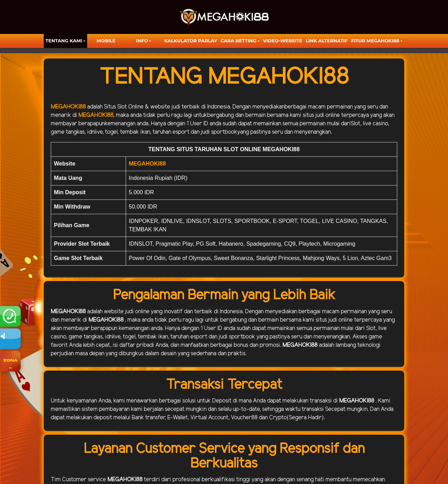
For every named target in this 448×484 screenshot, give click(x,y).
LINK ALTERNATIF (327, 41)
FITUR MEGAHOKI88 (375, 41)
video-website (283, 41)
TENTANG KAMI (64, 41)
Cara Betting (238, 41)
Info (142, 41)
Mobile (106, 41)
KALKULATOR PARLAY (191, 41)
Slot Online (130, 107)
